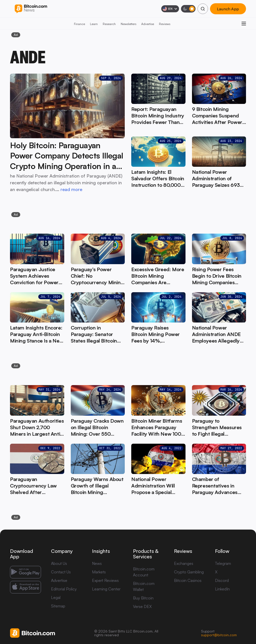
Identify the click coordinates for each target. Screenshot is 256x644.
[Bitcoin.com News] (31, 9)
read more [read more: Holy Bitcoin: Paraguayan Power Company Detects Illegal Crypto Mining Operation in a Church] (71, 189)
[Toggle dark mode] (188, 9)
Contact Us (61, 572)
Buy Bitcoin (143, 598)
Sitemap (58, 606)
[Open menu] (244, 24)
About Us (59, 563)
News (97, 563)
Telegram (223, 563)
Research (109, 24)
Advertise (148, 24)
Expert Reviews (105, 580)
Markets (99, 572)
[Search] (203, 9)
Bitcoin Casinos (188, 580)
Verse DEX (142, 606)
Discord (222, 580)
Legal (56, 597)
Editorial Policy (64, 589)
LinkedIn (222, 589)
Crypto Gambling (189, 572)
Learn (94, 24)
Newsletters (128, 24)
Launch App (228, 9)
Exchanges (184, 563)
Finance (79, 24)
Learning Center (106, 589)
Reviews (165, 24)
